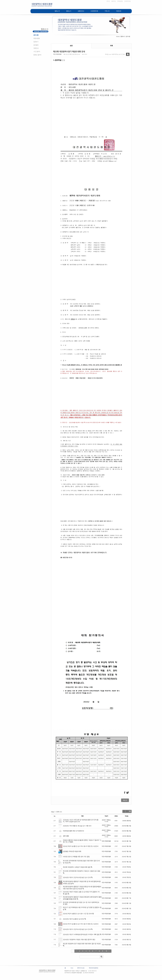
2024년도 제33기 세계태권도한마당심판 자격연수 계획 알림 (81, 934)
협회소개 (57, 11)
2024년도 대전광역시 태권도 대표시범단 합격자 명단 (79, 940)
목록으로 (125, 800)
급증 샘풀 (66, 836)
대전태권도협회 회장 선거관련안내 (73, 831)
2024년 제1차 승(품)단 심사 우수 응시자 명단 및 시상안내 (81, 924)
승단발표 (36, 45)
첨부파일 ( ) (59, 60)
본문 (71, 46)
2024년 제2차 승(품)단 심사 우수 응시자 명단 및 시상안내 (81, 846)
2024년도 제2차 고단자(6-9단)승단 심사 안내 (77, 929)
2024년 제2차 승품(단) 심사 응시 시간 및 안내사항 (78, 914)
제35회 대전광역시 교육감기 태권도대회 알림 (77, 867)
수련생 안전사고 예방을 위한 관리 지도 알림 (76, 857)
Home (118, 37)
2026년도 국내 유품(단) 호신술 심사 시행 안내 (77, 826)
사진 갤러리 (37, 51)
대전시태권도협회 (57, 54)
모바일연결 (120, 1)
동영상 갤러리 (37, 55)
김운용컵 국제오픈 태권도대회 (72, 851)
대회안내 (36, 48)
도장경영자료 (94, 11)
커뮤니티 (107, 11)
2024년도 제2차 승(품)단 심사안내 (74, 919)
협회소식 (69, 11)
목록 (111, 46)
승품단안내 (81, 11)
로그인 (108, 1)
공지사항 (36, 35)
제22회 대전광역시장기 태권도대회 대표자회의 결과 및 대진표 (82, 944)
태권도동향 (37, 38)
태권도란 (119, 11)
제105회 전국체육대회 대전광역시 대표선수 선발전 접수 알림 (82, 871)
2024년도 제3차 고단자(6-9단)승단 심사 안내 (77, 877)
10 (106, 951)
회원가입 (114, 1)
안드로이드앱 (127, 1)
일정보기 (36, 42)
